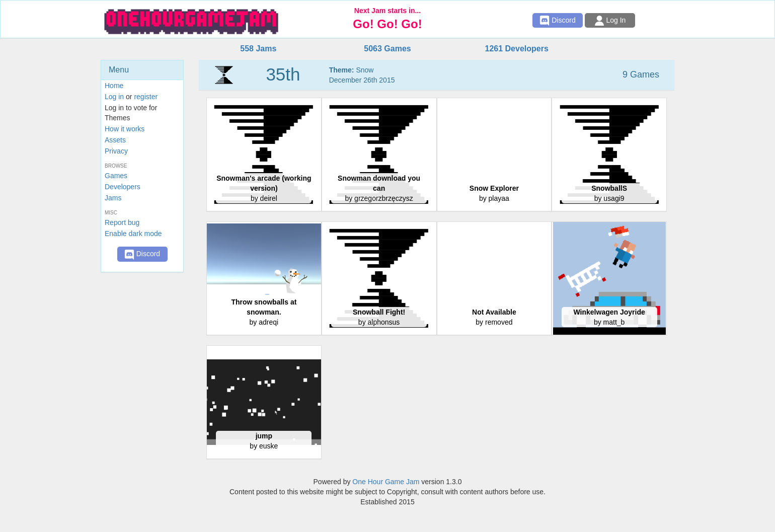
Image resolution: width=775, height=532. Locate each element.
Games (116, 176)
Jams (113, 198)
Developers (123, 187)
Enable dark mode (133, 234)
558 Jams (258, 49)
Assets (115, 140)
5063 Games (387, 49)
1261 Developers (516, 49)
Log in (114, 97)
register (146, 97)
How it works (125, 129)
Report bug (122, 222)
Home (114, 86)
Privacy (116, 151)
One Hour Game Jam (386, 482)
